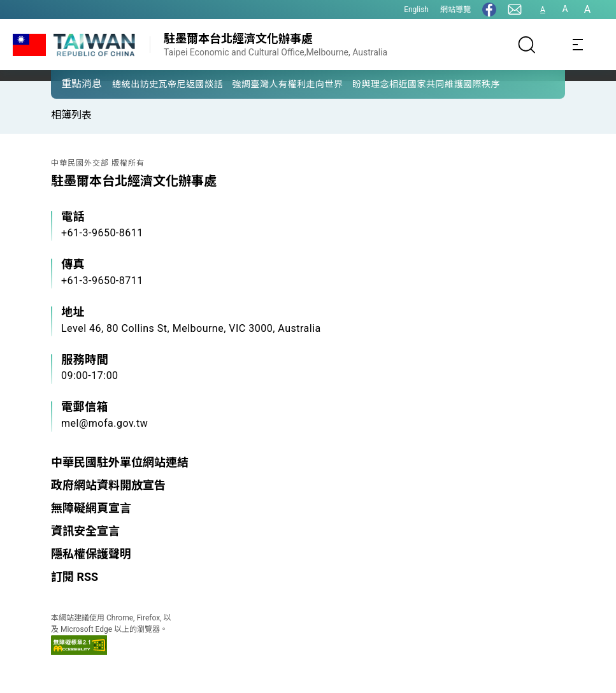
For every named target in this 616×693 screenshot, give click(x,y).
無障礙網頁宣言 (91, 508)
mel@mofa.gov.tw (104, 423)
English (416, 10)
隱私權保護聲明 (91, 554)
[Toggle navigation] (578, 45)
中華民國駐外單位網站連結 (120, 462)
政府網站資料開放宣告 (108, 485)
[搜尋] (527, 45)
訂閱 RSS (75, 577)
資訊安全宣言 (85, 531)
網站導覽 (455, 10)
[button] (70, 83)
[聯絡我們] (515, 10)
